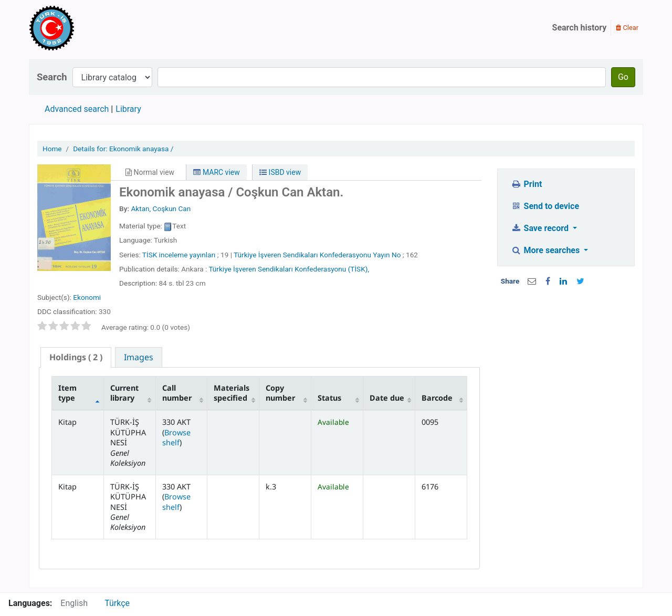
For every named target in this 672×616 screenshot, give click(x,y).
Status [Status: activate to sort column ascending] (329, 398)
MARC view (216, 172)
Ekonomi (87, 297)
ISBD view (280, 172)
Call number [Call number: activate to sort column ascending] (177, 393)
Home (52, 149)
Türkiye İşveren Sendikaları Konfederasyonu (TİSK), (289, 269)
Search (52, 77)
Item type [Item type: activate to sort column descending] (67, 393)
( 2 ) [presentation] (76, 357)
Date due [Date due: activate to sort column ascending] (387, 398)
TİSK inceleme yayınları (179, 255)
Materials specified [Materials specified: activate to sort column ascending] (232, 393)
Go (623, 77)
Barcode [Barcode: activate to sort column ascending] (437, 398)
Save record (541, 228)
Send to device (545, 206)
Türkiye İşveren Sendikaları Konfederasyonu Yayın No (317, 255)
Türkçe (117, 603)
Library (128, 109)
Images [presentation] (139, 357)
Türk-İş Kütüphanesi (82, 28)
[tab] (76, 357)
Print (526, 184)
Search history (580, 28)
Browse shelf (176, 437)
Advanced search (77, 109)
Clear (627, 28)
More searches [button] (546, 250)
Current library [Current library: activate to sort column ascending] (124, 393)
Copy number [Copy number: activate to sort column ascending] (280, 393)
